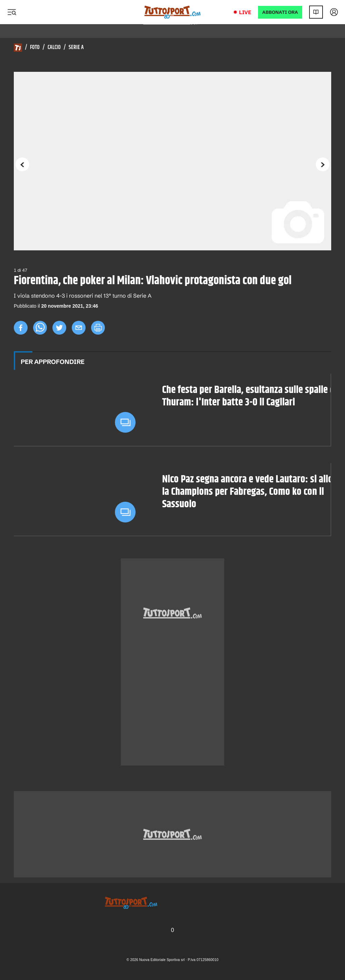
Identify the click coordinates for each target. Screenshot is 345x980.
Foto (35, 48)
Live (245, 12)
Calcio (54, 48)
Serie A (76, 48)
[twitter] (59, 328)
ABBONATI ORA (280, 12)
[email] (79, 328)
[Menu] (12, 12)
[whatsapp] (40, 328)
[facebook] (21, 328)
